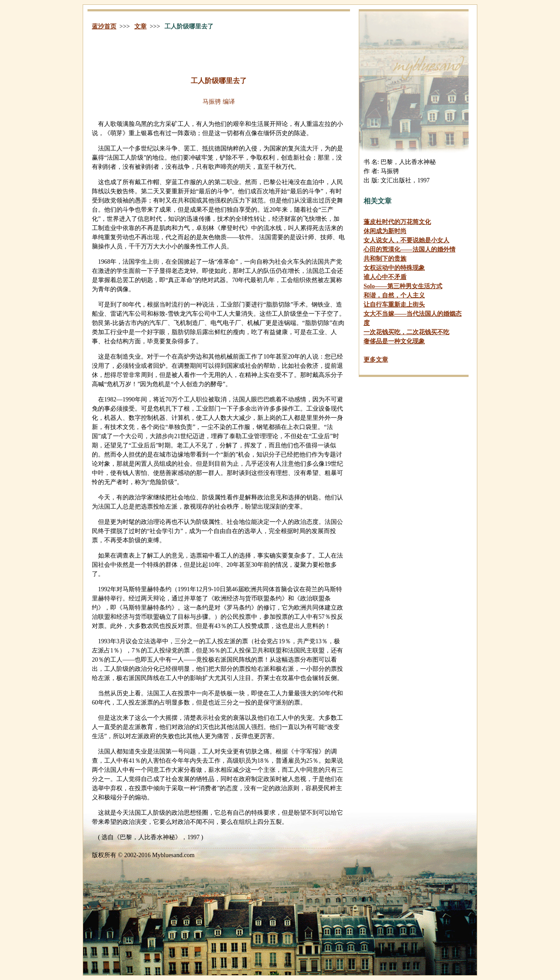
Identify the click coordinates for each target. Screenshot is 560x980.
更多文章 (376, 360)
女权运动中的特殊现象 (394, 268)
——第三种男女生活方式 (403, 286)
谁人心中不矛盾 (385, 277)
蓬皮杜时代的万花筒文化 (397, 222)
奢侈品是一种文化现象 (394, 341)
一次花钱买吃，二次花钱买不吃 (406, 332)
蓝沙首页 (104, 26)
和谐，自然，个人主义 (394, 295)
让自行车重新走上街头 (394, 305)
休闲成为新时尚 (385, 231)
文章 (140, 26)
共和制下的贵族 (385, 259)
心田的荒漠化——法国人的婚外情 (409, 249)
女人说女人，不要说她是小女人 (406, 240)
